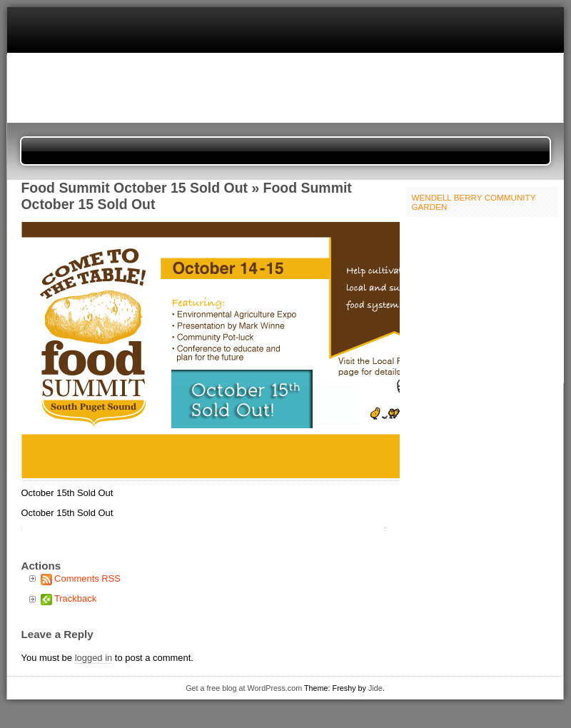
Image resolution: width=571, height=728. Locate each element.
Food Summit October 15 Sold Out (135, 188)
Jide (375, 688)
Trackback (75, 598)
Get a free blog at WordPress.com (244, 688)
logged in (94, 658)
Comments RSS (87, 578)
